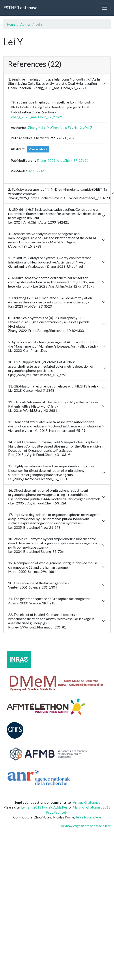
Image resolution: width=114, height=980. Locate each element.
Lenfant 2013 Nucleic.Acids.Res (44, 807)
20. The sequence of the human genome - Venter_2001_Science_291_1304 (39, 585)
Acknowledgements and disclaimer (86, 826)
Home (11, 24)
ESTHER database (20, 8)
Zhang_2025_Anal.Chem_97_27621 (37, 117)
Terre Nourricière (88, 817)
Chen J (56, 128)
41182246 (37, 171)
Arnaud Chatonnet (86, 802)
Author (25, 24)
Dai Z (88, 128)
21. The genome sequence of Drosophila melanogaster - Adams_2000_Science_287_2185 (50, 601)
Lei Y (46, 128)
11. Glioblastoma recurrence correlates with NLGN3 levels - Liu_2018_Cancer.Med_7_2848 (53, 388)
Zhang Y (34, 128)
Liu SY (67, 128)
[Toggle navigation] (105, 8)
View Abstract (38, 149)
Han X (78, 128)
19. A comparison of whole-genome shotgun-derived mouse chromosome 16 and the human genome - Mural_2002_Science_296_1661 (53, 567)
